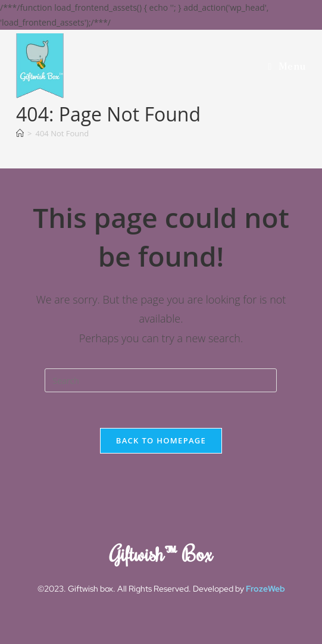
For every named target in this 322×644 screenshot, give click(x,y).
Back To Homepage (161, 440)
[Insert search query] (161, 380)
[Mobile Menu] (287, 65)
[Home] (20, 133)
